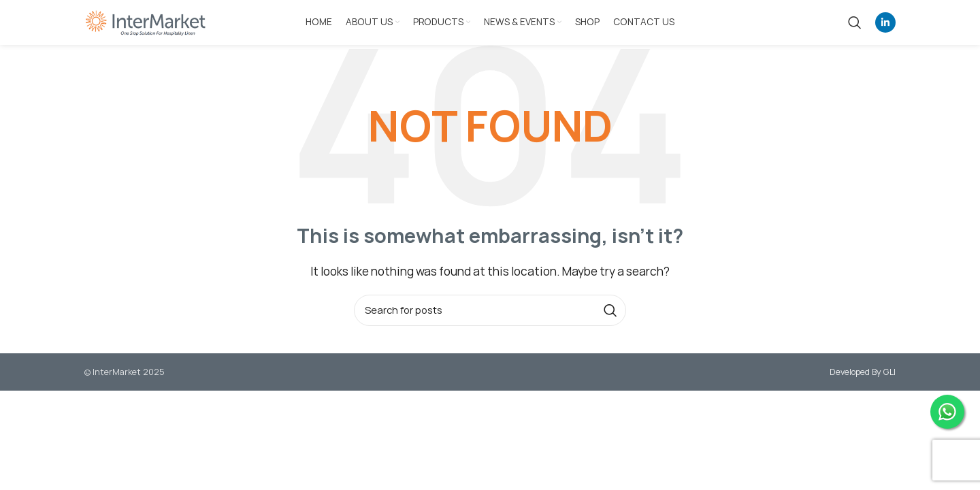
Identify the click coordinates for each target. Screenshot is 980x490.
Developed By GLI (863, 372)
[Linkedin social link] (885, 22)
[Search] (855, 22)
